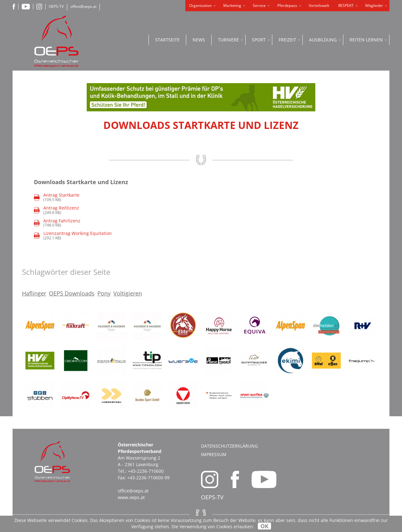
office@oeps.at (83, 6)
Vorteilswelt (319, 5)
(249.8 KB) (57, 210)
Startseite (167, 40)
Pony (104, 293)
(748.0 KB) (57, 223)
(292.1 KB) (73, 236)
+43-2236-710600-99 (148, 478)
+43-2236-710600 (146, 471)
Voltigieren (128, 293)
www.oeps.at (131, 497)
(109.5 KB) (61, 197)
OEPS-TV (56, 6)
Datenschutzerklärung (229, 446)
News (199, 40)
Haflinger (34, 293)
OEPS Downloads (72, 293)
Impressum (214, 454)
